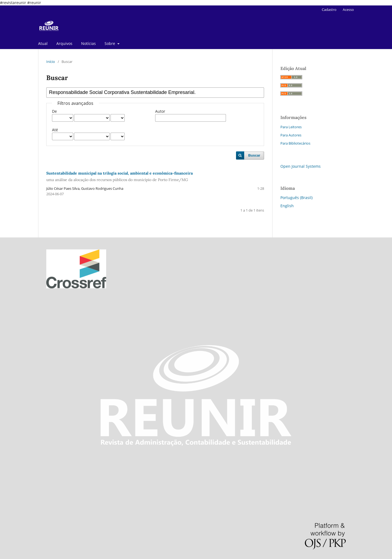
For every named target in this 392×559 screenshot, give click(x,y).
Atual (43, 43)
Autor (160, 111)
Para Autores (291, 135)
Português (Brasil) (296, 198)
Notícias (88, 43)
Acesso (348, 10)
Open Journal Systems (301, 166)
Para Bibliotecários (295, 143)
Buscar (254, 155)
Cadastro (329, 10)
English (287, 206)
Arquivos (64, 43)
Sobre (110, 43)
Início (51, 62)
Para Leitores (291, 127)
